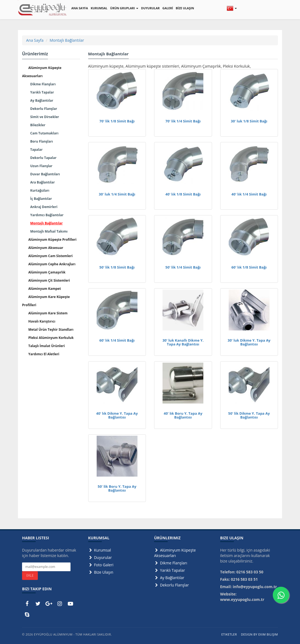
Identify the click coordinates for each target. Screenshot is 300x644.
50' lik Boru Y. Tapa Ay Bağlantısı (117, 488)
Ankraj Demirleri (44, 207)
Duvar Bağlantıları (45, 174)
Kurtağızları (40, 190)
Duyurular (100, 557)
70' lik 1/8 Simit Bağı (117, 121)
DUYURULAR (150, 8)
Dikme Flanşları (43, 84)
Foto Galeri (101, 565)
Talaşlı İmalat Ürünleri (47, 346)
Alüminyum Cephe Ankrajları (52, 264)
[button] (232, 8)
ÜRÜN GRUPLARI (124, 8)
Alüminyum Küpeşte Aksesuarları (175, 553)
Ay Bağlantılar (42, 100)
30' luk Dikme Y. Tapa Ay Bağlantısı (249, 342)
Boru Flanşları (42, 141)
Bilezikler (38, 125)
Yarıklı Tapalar (42, 92)
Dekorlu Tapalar (43, 158)
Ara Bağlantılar (42, 182)
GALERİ (168, 8)
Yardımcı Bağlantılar (47, 215)
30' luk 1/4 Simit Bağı (117, 194)
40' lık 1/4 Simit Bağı (249, 194)
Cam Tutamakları (44, 133)
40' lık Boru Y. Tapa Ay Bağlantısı (183, 415)
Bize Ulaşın (101, 572)
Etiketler (229, 634)
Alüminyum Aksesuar (46, 248)
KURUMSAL (99, 8)
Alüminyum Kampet (45, 289)
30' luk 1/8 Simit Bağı (249, 121)
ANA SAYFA (80, 8)
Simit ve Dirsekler (45, 117)
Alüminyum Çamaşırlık (47, 272)
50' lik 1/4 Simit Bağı (183, 267)
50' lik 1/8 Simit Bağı (117, 267)
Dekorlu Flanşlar (44, 109)
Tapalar (36, 150)
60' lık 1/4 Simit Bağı (117, 340)
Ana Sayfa (35, 40)
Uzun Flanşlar (41, 166)
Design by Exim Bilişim (259, 634)
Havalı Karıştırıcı (42, 321)
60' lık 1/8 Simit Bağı (249, 267)
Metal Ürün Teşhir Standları (51, 329)
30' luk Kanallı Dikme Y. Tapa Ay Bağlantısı (183, 342)
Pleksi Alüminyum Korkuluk (51, 338)
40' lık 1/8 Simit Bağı (183, 194)
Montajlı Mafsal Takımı (49, 231)
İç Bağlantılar (41, 199)
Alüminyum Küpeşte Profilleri (52, 240)
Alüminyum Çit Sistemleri (49, 280)
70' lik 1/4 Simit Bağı (183, 121)
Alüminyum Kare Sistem (48, 313)
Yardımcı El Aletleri (44, 354)
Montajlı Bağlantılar (67, 40)
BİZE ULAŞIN (185, 8)
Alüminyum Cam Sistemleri (50, 256)
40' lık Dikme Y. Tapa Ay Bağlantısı (117, 415)
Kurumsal (100, 550)
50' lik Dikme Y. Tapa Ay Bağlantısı (249, 415)
